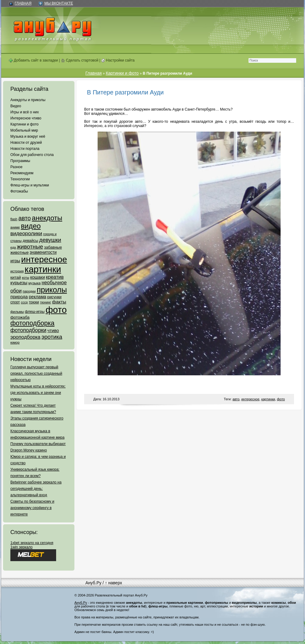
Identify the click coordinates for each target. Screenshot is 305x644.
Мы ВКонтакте (59, 3)
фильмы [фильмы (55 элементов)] (17, 312)
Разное (16, 167)
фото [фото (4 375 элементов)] (56, 310)
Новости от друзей (26, 143)
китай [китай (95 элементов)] (16, 277)
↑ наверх (113, 583)
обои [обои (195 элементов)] (16, 291)
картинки (268, 399)
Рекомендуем (22, 173)
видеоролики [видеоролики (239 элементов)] (26, 233)
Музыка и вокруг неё (28, 136)
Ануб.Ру (93, 583)
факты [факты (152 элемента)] (59, 302)
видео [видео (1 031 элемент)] (31, 226)
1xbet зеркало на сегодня (32, 543)
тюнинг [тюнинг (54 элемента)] (45, 302)
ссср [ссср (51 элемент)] (24, 302)
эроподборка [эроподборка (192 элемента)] (25, 337)
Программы (20, 161)
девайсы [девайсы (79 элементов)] (30, 241)
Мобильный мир (24, 130)
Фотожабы (19, 191)
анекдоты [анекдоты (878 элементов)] (47, 218)
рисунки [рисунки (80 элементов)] (54, 297)
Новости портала (25, 149)
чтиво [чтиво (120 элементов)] (53, 331)
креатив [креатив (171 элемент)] (55, 277)
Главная (23, 3)
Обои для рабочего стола (32, 155)
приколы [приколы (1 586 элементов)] (52, 290)
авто (236, 399)
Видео (16, 106)
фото (281, 399)
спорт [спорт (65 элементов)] (15, 302)
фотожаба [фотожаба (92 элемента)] (20, 317)
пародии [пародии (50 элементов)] (29, 291)
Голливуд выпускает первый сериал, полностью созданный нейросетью (36, 373)
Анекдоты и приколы (28, 100)
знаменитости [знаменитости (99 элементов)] (43, 252)
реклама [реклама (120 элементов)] (37, 297)
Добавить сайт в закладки (33, 60)
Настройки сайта (118, 60)
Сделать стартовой (80, 60)
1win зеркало (22, 547)
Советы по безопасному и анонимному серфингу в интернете (32, 508)
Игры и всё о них (25, 112)
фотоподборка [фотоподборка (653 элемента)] (32, 323)
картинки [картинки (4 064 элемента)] (43, 269)
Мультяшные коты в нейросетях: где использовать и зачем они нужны (38, 393)
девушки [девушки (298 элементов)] (50, 240)
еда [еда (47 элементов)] (13, 247)
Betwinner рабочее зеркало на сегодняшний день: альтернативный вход (36, 489)
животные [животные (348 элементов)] (30, 247)
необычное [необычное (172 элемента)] (54, 283)
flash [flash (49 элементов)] (14, 219)
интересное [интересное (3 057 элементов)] (44, 259)
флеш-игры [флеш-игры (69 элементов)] (35, 312)
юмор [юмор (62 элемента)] (15, 342)
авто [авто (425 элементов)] (25, 218)
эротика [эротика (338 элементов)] (52, 337)
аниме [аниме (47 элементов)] (15, 227)
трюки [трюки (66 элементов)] (34, 302)
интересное (250, 399)
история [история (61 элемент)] (17, 271)
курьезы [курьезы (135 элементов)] (19, 283)
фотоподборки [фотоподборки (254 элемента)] (28, 330)
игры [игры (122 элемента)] (15, 261)
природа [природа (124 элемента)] (19, 297)
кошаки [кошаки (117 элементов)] (38, 277)
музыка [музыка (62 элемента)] (34, 283)
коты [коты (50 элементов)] (26, 278)
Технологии (20, 179)
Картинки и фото (25, 124)
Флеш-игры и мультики (30, 185)
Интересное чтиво (26, 118)
